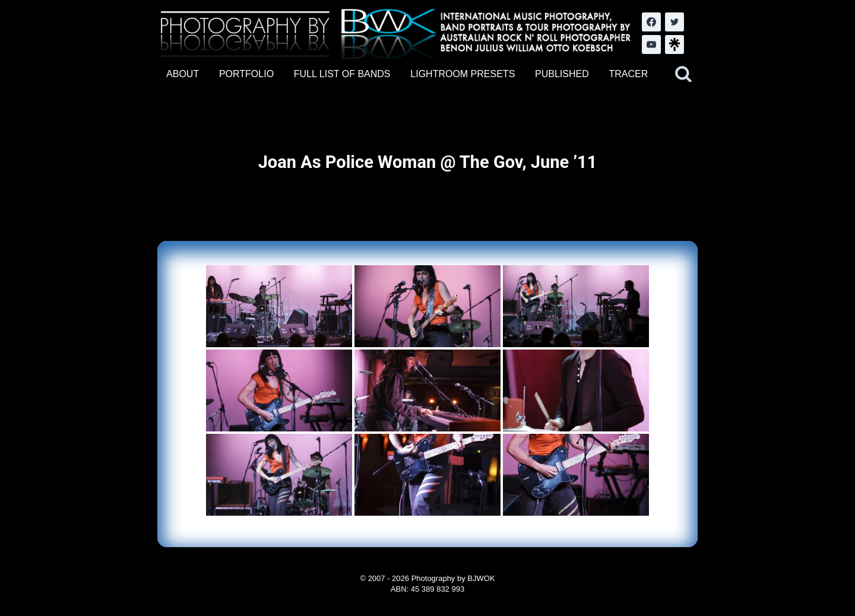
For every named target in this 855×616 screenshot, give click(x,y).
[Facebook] (651, 22)
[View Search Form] (683, 74)
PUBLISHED (562, 74)
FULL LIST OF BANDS (342, 74)
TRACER (628, 74)
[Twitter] (674, 22)
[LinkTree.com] (674, 45)
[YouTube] (651, 45)
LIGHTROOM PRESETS (463, 74)
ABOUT (183, 74)
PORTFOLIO (246, 74)
